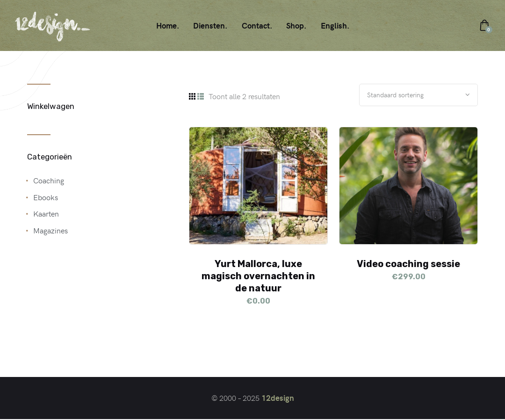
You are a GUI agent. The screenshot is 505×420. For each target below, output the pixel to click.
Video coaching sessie (408, 265)
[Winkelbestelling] (414, 95)
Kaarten (46, 213)
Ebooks (46, 197)
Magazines (50, 230)
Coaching (49, 180)
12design (278, 399)
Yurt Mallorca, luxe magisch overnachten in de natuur (258, 277)
